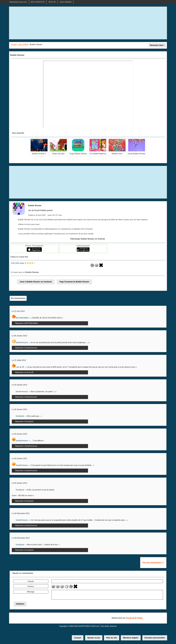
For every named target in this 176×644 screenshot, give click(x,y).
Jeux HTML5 (23, 45)
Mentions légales (131, 638)
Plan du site (112, 638)
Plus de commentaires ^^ (153, 562)
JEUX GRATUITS (38, 2)
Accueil (14, 45)
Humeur (31, 586)
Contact (78, 638)
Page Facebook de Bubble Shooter (74, 282)
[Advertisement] (88, 23)
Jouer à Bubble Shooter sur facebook (36, 282)
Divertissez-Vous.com (18, 2)
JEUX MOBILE (66, 2)
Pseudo (31, 581)
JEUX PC (52, 2)
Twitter (140, 618)
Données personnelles (155, 638)
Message (31, 592)
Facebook (130, 618)
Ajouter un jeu (94, 638)
